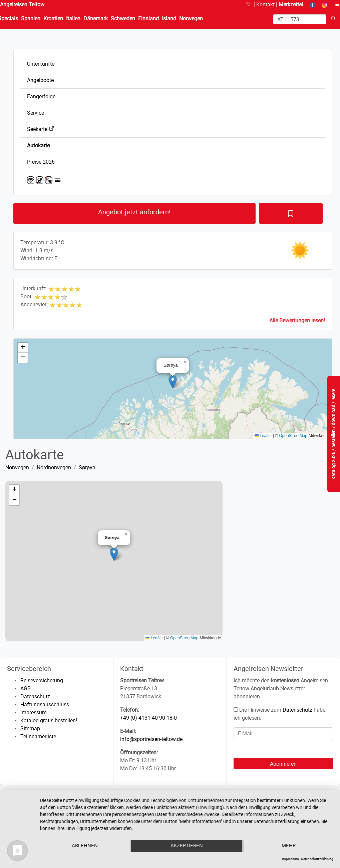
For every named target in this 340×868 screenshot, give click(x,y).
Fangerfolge (41, 96)
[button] (173, 382)
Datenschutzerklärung (317, 859)
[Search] (300, 19)
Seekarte (41, 129)
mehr (290, 847)
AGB (26, 688)
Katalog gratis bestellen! (49, 720)
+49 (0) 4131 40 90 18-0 (148, 718)
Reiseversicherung (42, 680)
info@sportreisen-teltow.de (151, 739)
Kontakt (266, 4)
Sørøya (87, 467)
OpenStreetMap (293, 436)
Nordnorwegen (54, 467)
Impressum (34, 712)
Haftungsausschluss (45, 704)
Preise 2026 (41, 162)
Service (36, 113)
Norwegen (17, 467)
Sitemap (30, 728)
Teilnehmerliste (38, 736)
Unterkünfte (41, 64)
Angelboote (40, 80)
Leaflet (263, 436)
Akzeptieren (187, 847)
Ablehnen (84, 847)
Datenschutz (35, 696)
